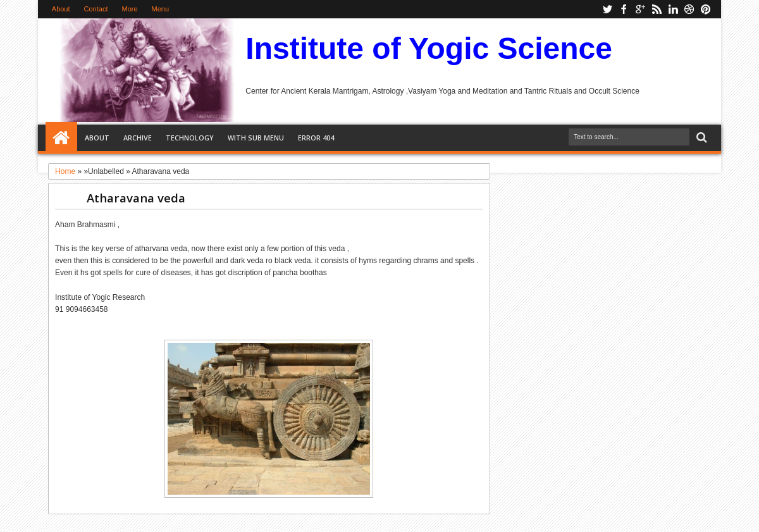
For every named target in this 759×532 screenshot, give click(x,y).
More (129, 9)
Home (61, 138)
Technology (190, 138)
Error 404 (316, 138)
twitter (607, 9)
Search (700, 138)
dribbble (689, 9)
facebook (624, 9)
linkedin (673, 9)
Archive (138, 138)
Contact (96, 9)
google (640, 9)
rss (657, 9)
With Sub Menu (256, 138)
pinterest (706, 9)
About (61, 9)
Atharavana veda (136, 198)
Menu (161, 9)
